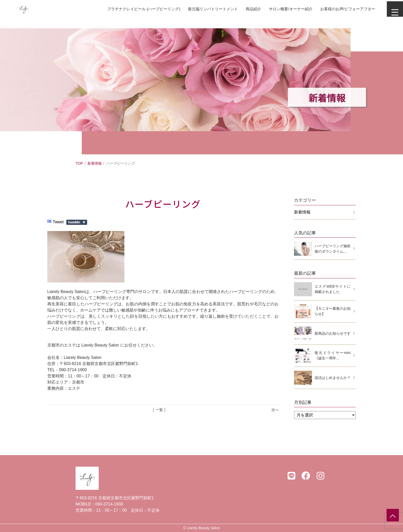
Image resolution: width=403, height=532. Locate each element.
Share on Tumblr (77, 222)
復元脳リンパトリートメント (199, 9)
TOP (79, 163)
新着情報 (95, 163)
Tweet (58, 222)
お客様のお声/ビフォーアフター (342, 9)
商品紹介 (242, 9)
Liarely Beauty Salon (203, 528)
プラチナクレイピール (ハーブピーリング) (126, 9)
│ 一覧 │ (159, 410)
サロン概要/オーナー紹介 (281, 9)
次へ (275, 410)
